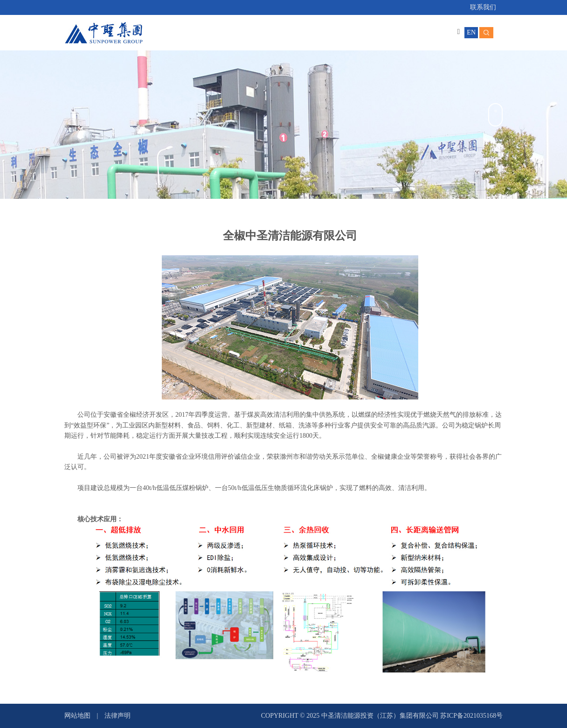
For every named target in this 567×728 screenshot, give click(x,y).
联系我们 (483, 7)
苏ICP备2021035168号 (471, 716)
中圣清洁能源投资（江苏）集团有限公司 (381, 716)
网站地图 (77, 716)
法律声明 (118, 716)
